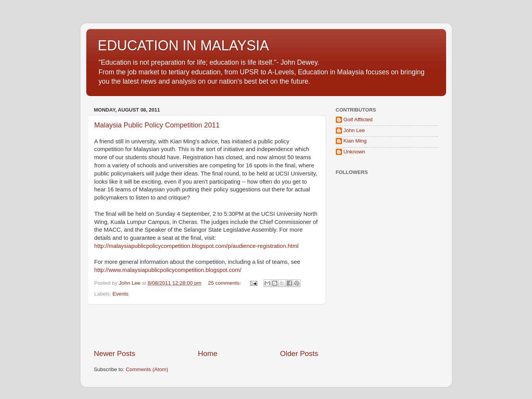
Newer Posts (115, 353)
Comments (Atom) (147, 369)
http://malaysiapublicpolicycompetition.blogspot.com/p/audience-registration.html (197, 246)
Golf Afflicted (358, 120)
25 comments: (225, 283)
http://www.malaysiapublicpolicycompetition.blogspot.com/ (168, 270)
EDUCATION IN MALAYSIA (184, 46)
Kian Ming (355, 141)
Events (121, 294)
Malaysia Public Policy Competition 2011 (157, 125)
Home (208, 353)
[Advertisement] (206, 327)
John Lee (354, 130)
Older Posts (299, 353)
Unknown (354, 152)
